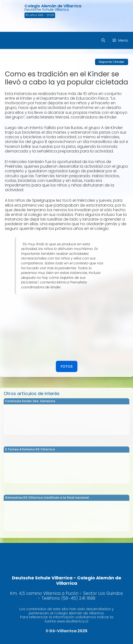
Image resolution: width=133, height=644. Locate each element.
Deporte (105, 62)
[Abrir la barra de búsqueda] (103, 40)
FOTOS (67, 366)
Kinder (119, 62)
